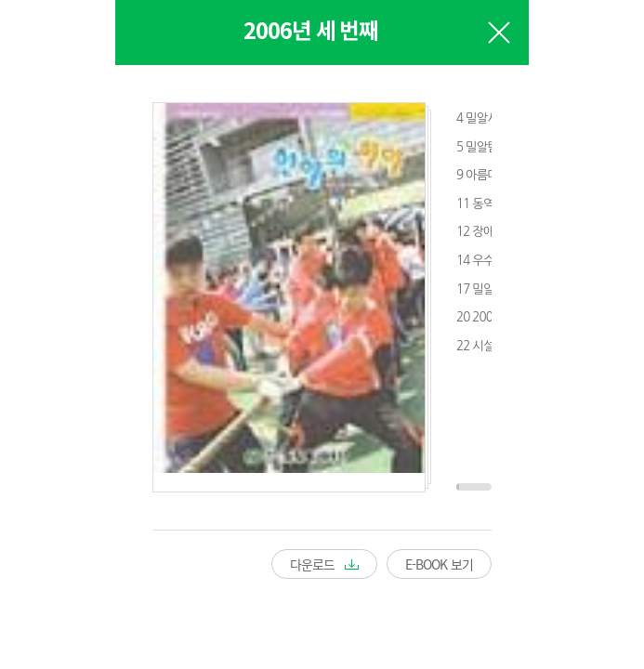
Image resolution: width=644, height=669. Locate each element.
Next (598, 313)
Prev (46, 313)
